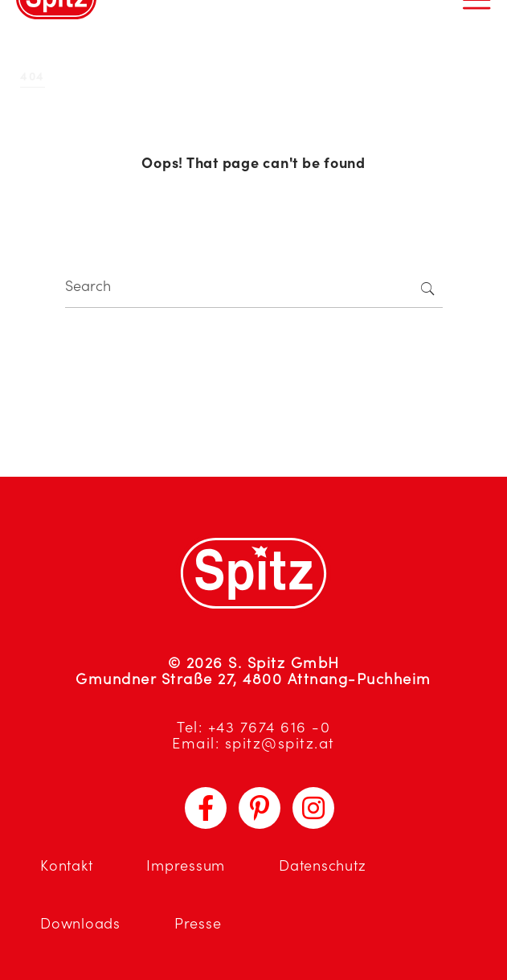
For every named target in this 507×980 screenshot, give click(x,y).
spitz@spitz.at (280, 743)
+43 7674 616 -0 (270, 727)
